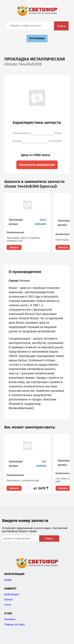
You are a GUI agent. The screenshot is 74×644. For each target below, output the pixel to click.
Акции (8, 580)
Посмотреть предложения (37, 165)
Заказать (14, 247)
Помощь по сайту (15, 625)
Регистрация (37, 38)
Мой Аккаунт (12, 594)
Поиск (61, 26)
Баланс (9, 600)
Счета (8, 605)
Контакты (10, 619)
